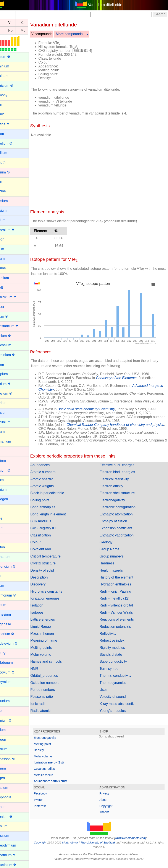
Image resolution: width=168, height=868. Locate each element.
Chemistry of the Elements (126, 378)
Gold (7, 451)
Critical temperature (56, 556)
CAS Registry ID (53, 528)
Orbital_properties (54, 676)
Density (49, 750)
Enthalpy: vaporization (122, 535)
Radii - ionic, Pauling (120, 591)
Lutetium (10, 605)
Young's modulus (118, 711)
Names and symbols (56, 661)
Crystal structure (53, 563)
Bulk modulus (51, 521)
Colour (46, 542)
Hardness (112, 563)
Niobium (9, 730)
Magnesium (12, 614)
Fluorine (9, 403)
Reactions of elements (122, 619)
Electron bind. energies (122, 472)
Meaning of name (54, 640)
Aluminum (11, 76)
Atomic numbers (53, 472)
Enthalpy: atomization (121, 514)
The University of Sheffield (107, 843)
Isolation (47, 605)
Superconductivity (118, 661)
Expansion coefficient (121, 528)
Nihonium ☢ (12, 720)
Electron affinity (116, 486)
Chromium (11, 278)
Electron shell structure (122, 493)
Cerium (9, 249)
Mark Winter (79, 843)
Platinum (10, 807)
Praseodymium (15, 845)
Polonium (10, 826)
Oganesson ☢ (14, 759)
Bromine (10, 191)
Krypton (9, 547)
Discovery (48, 584)
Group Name (115, 549)
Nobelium (10, 749)
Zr (8, 30)
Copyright (111, 806)
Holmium (10, 490)
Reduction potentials (120, 627)
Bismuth (9, 162)
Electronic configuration (123, 507)
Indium (8, 509)
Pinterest (50, 806)
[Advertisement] (103, 172)
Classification (51, 535)
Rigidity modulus (117, 648)
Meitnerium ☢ (14, 634)
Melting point (52, 744)
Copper (9, 307)
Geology (111, 542)
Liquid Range (51, 627)
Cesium (9, 259)
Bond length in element (58, 514)
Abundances (50, 465)
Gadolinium (12, 422)
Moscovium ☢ (14, 672)
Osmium (10, 768)
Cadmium (10, 201)
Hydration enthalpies (120, 584)
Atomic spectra (52, 479)
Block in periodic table (57, 493)
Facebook (51, 793)
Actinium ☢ (12, 57)
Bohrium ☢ (11, 172)
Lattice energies (53, 619)
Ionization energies (55, 598)
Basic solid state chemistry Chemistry (96, 409)
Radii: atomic (50, 711)
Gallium (9, 432)
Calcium (9, 220)
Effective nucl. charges (122, 465)
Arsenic (9, 114)
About (109, 800)
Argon (8, 105)
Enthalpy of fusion (118, 521)
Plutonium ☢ (13, 817)
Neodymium (12, 682)
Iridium (8, 528)
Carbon (9, 239)
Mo (33, 30)
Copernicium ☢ (15, 297)
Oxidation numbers (55, 683)
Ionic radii (48, 704)
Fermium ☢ (12, 384)
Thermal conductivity (120, 676)
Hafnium (10, 460)
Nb (21, 30)
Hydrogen (10, 499)
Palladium (11, 788)
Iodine (8, 518)
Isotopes (47, 612)
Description (49, 577)
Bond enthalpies (53, 507)
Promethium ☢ (14, 855)
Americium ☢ (13, 86)
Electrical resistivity (119, 479)
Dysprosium (12, 345)
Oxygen (9, 778)
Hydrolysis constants (56, 591)
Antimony (10, 95)
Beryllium (10, 153)
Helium (8, 480)
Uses (108, 690)
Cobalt (8, 287)
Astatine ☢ (11, 124)
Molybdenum (13, 663)
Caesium (10, 210)
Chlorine (10, 268)
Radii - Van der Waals (121, 612)
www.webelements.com (136, 838)
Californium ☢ (14, 230)
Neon (7, 691)
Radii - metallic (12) (120, 598)
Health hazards (116, 570)
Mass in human (52, 633)
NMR (44, 669)
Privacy (110, 793)
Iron (6, 537)
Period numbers (53, 690)
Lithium (9, 586)
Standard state (116, 655)
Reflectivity (113, 633)
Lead (7, 576)
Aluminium (11, 66)
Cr (33, 23)
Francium (10, 413)
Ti (8, 23)
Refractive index (117, 640)
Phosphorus (12, 797)
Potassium (11, 836)
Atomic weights (52, 486)
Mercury (9, 653)
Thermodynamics (118, 683)
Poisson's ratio (52, 697)
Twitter (48, 800)
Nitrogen (10, 740)
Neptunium (11, 701)
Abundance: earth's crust (61, 781)
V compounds (52, 34)
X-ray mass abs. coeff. (122, 704)
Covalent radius (54, 769)
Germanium (12, 441)
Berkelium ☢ (13, 143)
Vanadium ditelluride (110, 5)
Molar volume (51, 655)
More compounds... (81, 34)
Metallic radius (54, 775)
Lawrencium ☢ (14, 566)
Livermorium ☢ (15, 595)
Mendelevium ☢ (15, 643)
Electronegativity (117, 500)
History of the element (121, 577)
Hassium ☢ (12, 470)
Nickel (8, 711)
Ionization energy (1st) (59, 762)
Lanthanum (12, 557)
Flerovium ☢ (13, 393)
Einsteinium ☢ (14, 355)
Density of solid (52, 570)
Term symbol (114, 669)
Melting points (51, 648)
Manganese (12, 624)
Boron (8, 182)
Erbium (9, 364)
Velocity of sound (118, 697)
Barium (9, 133)
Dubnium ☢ (12, 336)
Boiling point (50, 500)
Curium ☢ (11, 316)
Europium (10, 374)
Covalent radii (51, 549)
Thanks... (111, 812)
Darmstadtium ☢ (16, 326)
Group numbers (117, 556)
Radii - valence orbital (121, 605)
